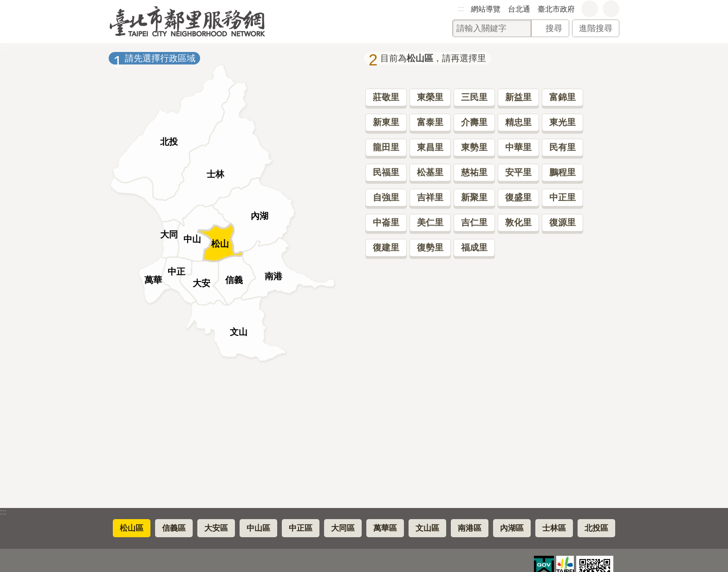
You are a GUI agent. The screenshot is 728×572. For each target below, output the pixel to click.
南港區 (470, 528)
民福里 (386, 172)
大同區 (343, 528)
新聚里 (474, 197)
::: (461, 9)
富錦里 (562, 97)
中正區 (301, 528)
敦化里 (518, 222)
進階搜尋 (596, 28)
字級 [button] (590, 9)
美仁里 (430, 222)
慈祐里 (474, 172)
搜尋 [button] (554, 28)
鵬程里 (562, 172)
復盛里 (518, 197)
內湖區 (512, 528)
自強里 (386, 197)
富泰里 (430, 122)
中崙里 (386, 222)
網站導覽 (486, 9)
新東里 (386, 122)
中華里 (518, 147)
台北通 (519, 9)
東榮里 (430, 97)
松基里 (430, 172)
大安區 (216, 528)
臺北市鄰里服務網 (187, 22)
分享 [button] (611, 9)
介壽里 (474, 122)
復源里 (562, 222)
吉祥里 (430, 197)
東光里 (562, 122)
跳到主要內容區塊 (5, 5)
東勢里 (474, 147)
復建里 (386, 247)
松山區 (132, 528)
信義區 (174, 528)
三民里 (474, 97)
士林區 (554, 528)
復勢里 (430, 247)
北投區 (596, 528)
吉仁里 (474, 222)
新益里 (518, 97)
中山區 (258, 528)
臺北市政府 (556, 9)
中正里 (562, 197)
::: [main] (3, 47)
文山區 (427, 528)
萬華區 (385, 528)
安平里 (518, 172)
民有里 (562, 147)
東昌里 (430, 147)
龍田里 (386, 147)
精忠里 (518, 122)
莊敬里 (386, 97)
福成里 (474, 247)
